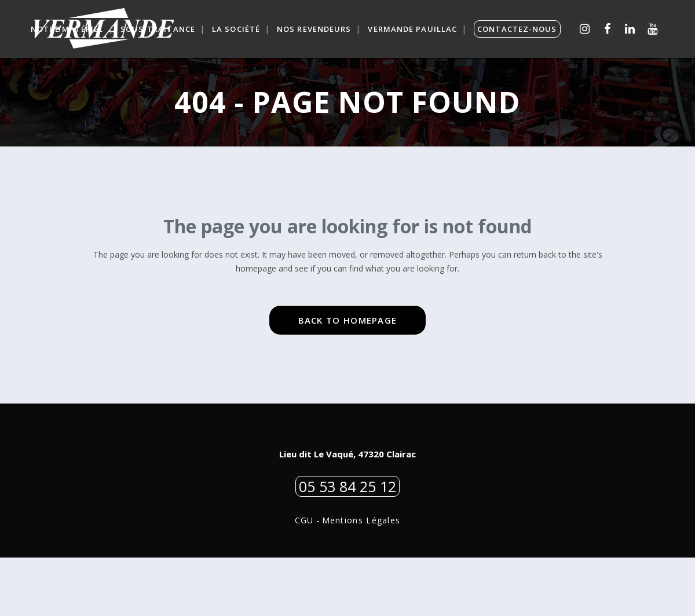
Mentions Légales (361, 579)
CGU (304, 579)
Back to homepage (348, 378)
